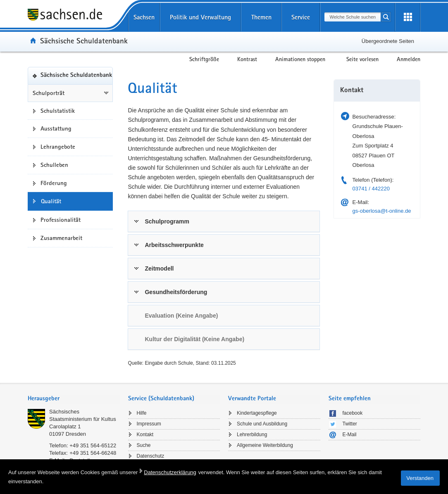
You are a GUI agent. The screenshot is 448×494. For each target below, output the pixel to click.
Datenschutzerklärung (170, 472)
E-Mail (350, 435)
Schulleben (54, 165)
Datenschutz (151, 456)
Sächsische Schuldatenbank (84, 40)
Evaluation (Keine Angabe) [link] (181, 316)
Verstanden (420, 478)
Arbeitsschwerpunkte (174, 245)
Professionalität (61, 220)
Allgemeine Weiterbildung (265, 445)
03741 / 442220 (371, 189)
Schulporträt (49, 93)
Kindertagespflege (257, 413)
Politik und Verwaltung (200, 17)
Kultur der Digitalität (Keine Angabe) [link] (194, 339)
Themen (261, 17)
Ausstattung (56, 128)
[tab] (224, 221)
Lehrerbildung (252, 435)
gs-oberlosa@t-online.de (382, 211)
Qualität (51, 201)
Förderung (54, 183)
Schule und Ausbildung (262, 424)
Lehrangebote (58, 147)
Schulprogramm (167, 221)
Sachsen (144, 17)
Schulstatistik (58, 111)
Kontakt (145, 435)
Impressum (149, 424)
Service (301, 17)
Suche (144, 445)
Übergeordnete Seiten (388, 41)
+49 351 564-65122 (93, 445)
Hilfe (142, 413)
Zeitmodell (159, 268)
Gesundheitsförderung (176, 292)
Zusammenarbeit (61, 238)
